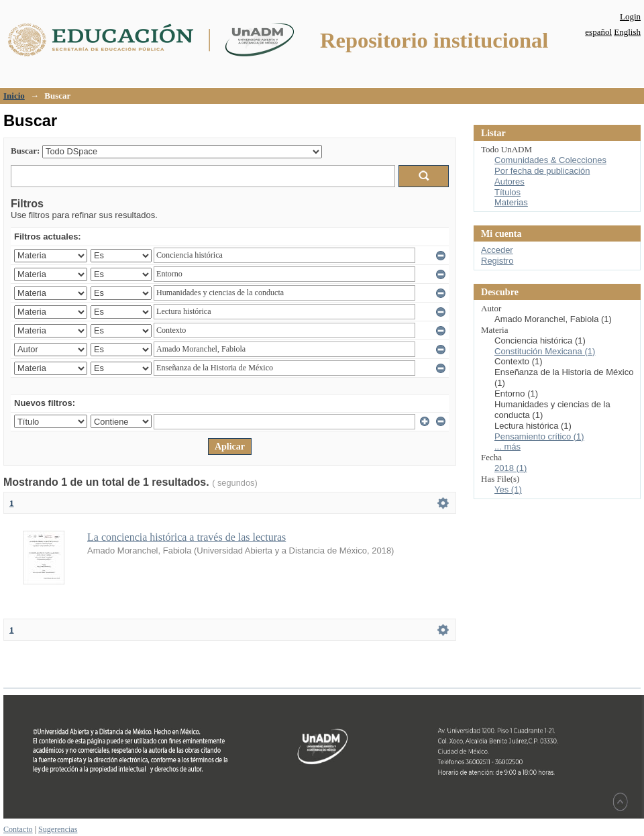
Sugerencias (58, 829)
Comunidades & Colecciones (550, 160)
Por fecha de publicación (542, 171)
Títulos (507, 192)
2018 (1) (511, 468)
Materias (511, 202)
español (598, 32)
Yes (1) (508, 489)
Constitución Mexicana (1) (545, 351)
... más (507, 447)
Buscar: (25, 151)
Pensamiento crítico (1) (539, 436)
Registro (497, 261)
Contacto (18, 829)
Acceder (497, 250)
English (627, 32)
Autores (509, 181)
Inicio (14, 96)
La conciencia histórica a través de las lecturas (186, 537)
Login (630, 16)
